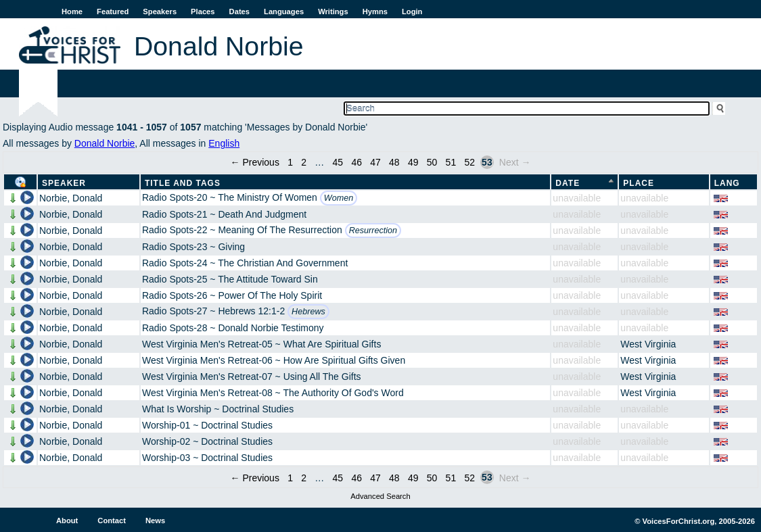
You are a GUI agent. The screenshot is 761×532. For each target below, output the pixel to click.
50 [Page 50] (432, 162)
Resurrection (373, 231)
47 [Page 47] (375, 162)
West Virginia (648, 344)
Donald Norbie (105, 143)
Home (72, 11)
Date (568, 183)
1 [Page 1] (290, 162)
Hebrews (308, 312)
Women (339, 198)
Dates (239, 11)
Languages (284, 11)
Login (412, 11)
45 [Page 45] (338, 162)
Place (639, 183)
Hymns (375, 11)
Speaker (64, 183)
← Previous (255, 162)
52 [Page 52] (469, 162)
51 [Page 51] (451, 162)
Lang (727, 183)
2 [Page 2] (304, 162)
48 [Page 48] (394, 162)
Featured (113, 11)
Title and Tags (183, 183)
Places (203, 11)
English (224, 143)
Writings (333, 11)
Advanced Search (380, 496)
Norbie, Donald (71, 198)
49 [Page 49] (413, 162)
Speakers (160, 11)
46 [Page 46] (356, 162)
